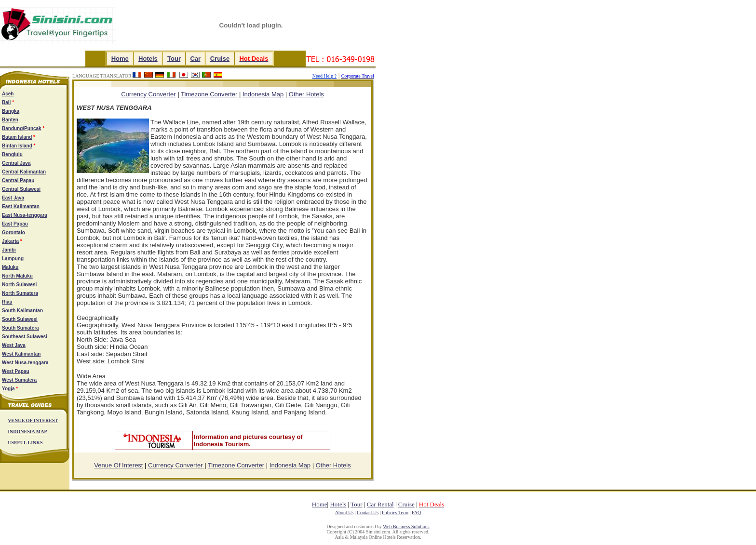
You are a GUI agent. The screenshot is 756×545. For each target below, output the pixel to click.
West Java (14, 345)
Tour (174, 59)
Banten (10, 120)
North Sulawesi (19, 285)
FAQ (416, 512)
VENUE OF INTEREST (33, 420)
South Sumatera (20, 328)
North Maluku (17, 276)
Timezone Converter (209, 94)
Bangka (11, 111)
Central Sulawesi (21, 189)
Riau (7, 302)
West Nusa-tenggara (25, 363)
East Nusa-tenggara (25, 215)
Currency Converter (176, 465)
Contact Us (368, 512)
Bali (6, 102)
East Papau (15, 224)
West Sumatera (19, 380)
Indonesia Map (263, 94)
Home (120, 59)
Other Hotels (306, 94)
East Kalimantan (21, 206)
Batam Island (17, 137)
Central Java (16, 163)
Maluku (10, 267)
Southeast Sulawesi (25, 337)
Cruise (220, 59)
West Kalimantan (21, 354)
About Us (344, 512)
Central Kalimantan (24, 172)
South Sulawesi (20, 319)
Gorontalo (13, 233)
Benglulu (12, 154)
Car (195, 59)
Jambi (9, 250)
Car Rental (380, 504)
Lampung (13, 259)
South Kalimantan (22, 311)
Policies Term (395, 512)
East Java (13, 198)
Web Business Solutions (406, 526)
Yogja (8, 389)
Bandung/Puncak (22, 128)
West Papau (16, 371)
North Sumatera (20, 293)
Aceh (8, 94)
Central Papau (18, 180)
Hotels (148, 59)
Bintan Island (17, 146)
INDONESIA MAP (27, 432)
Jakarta (10, 241)
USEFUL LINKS (25, 443)
